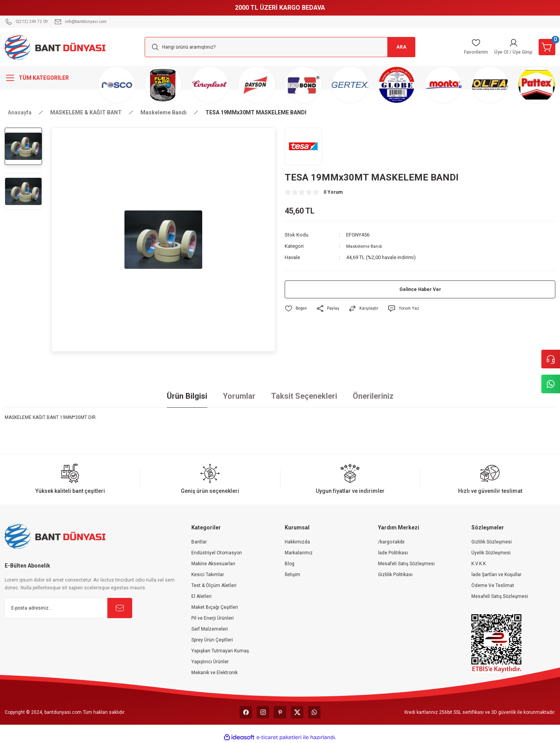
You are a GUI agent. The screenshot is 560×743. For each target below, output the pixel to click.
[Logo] (55, 47)
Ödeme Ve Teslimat (493, 585)
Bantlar (199, 542)
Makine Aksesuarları (213, 564)
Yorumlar (239, 396)
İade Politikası (393, 553)
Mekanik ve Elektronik (214, 673)
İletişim (292, 575)
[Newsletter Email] (68, 608)
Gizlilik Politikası (395, 575)
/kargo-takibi (391, 542)
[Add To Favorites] (297, 309)
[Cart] (545, 47)
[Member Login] (507, 47)
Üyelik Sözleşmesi (491, 553)
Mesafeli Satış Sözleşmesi (406, 564)
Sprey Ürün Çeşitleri (212, 640)
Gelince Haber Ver (420, 289)
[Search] (280, 47)
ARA (397, 47)
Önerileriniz (373, 396)
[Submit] (120, 608)
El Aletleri (201, 596)
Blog (290, 564)
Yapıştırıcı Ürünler (210, 662)
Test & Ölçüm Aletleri (214, 585)
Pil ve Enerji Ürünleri (213, 618)
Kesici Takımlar (208, 575)
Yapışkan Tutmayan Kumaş (220, 651)
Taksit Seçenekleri (304, 396)
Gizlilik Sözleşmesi (492, 542)
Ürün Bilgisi (187, 396)
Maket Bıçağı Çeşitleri (215, 607)
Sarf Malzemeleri (210, 629)
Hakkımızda (297, 542)
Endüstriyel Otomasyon (217, 553)
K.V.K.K (479, 564)
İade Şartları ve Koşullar (496, 575)
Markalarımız (299, 553)
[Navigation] (47, 78)
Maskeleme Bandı (366, 246)
